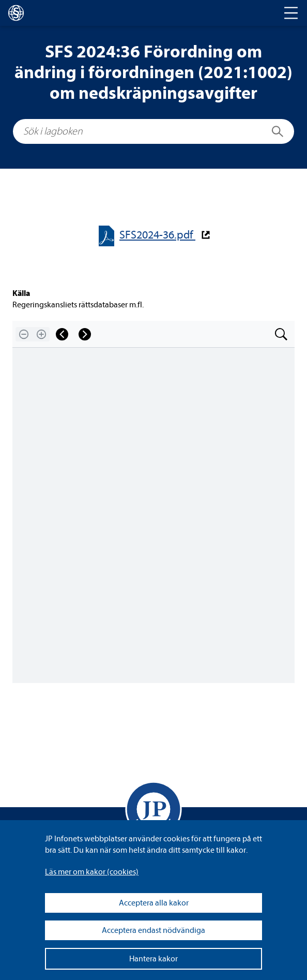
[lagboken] (16, 13)
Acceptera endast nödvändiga (153, 930)
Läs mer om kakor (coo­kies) (92, 872)
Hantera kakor (153, 959)
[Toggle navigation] (291, 13)
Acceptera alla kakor (154, 903)
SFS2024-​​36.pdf (157, 235)
